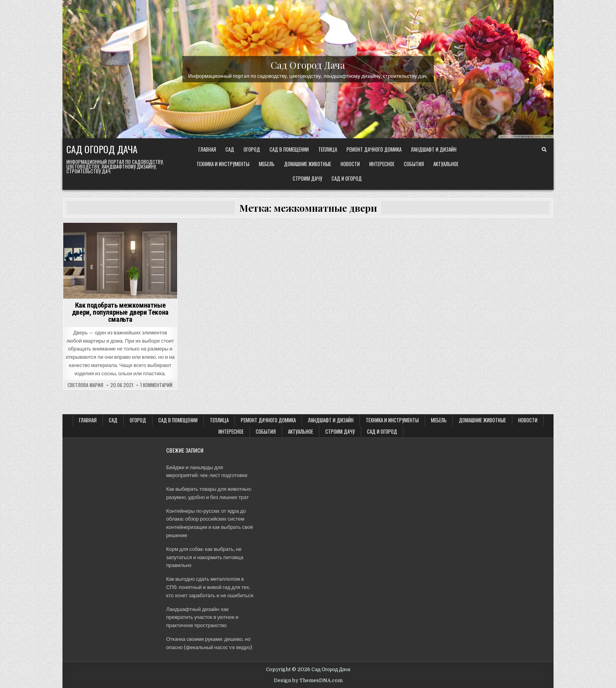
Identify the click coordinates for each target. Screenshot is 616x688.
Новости (350, 164)
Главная (207, 149)
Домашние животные (308, 164)
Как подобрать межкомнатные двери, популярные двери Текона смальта (120, 312)
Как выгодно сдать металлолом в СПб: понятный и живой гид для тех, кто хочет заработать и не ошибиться (210, 587)
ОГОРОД (252, 149)
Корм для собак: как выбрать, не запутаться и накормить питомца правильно (205, 557)
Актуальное (446, 164)
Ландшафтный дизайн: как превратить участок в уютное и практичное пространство (202, 617)
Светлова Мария (85, 385)
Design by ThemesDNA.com (308, 681)
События (414, 164)
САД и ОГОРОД (347, 178)
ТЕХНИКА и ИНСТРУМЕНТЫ (223, 164)
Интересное (382, 164)
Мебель (267, 164)
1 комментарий (156, 385)
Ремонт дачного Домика (374, 149)
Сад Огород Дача (308, 64)
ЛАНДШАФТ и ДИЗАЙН (434, 149)
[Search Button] (544, 150)
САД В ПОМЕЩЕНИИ (289, 149)
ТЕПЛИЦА (328, 149)
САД (230, 149)
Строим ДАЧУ (307, 178)
